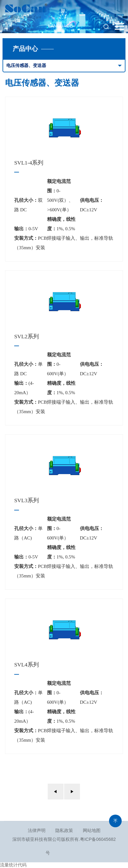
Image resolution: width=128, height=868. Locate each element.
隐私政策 (64, 830)
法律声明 (37, 830)
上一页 (56, 792)
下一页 (72, 792)
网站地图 (92, 830)
